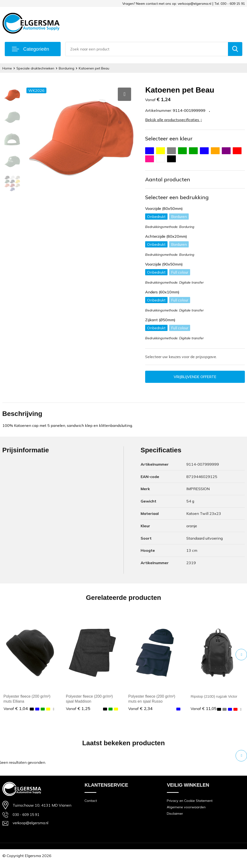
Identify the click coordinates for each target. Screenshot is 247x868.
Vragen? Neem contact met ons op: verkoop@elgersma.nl (167, 4)
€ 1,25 (78, 709)
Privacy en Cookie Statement (191, 806)
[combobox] (147, 49)
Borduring (69, 68)
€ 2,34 (140, 709)
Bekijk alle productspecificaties (173, 120)
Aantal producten (168, 179)
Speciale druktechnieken (37, 68)
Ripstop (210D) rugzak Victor (215, 697)
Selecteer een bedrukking (177, 197)
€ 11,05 (204, 711)
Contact (91, 806)
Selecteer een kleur (169, 138)
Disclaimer (175, 819)
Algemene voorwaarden (187, 812)
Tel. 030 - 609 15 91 (230, 4)
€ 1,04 (16, 709)
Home (7, 68)
